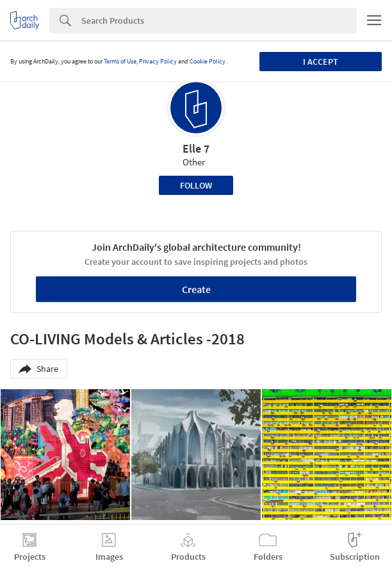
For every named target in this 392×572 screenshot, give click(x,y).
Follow (196, 185)
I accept (321, 62)
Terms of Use (120, 61)
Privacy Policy (158, 61)
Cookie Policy (208, 61)
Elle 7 (196, 148)
